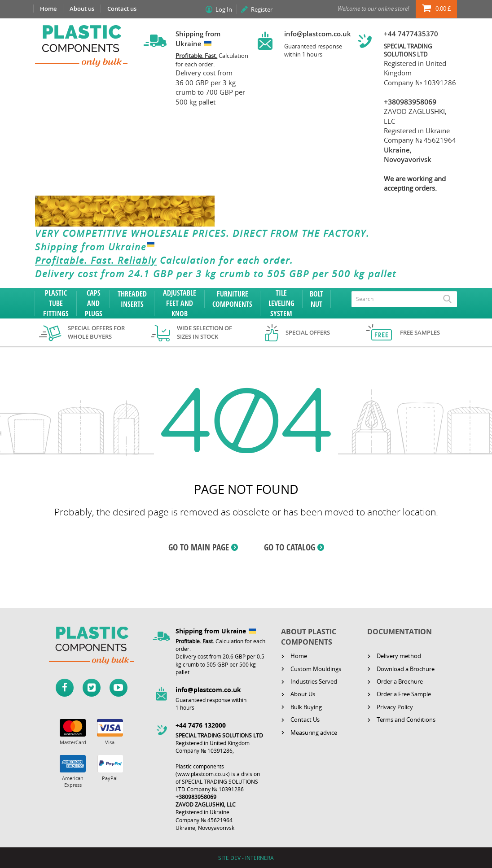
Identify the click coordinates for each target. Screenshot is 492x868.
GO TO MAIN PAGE (199, 547)
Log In (224, 9)
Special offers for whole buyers (96, 332)
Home (48, 9)
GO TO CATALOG (290, 547)
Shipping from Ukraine (97, 247)
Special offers (308, 332)
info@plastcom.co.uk (318, 34)
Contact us (122, 9)
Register (262, 9)
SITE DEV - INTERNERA (246, 858)
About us (82, 9)
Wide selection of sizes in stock (204, 332)
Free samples (420, 332)
